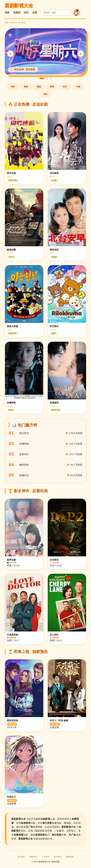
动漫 (35, 13)
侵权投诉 (70, 857)
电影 (7, 13)
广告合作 (45, 857)
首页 (7, 23)
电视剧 (17, 13)
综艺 (26, 13)
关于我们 (21, 857)
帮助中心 (33, 857)
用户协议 (58, 857)
